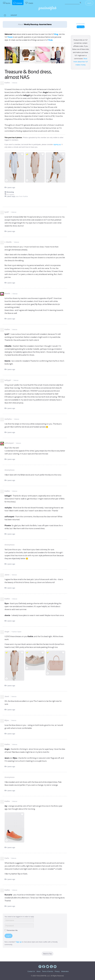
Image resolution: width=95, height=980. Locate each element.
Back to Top (47, 954)
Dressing (81, 27)
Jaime (7, 575)
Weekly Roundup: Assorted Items (38, 24)
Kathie (7, 83)
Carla (7, 858)
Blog (56, 34)
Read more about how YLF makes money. (81, 62)
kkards (7, 293)
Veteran (15, 83)
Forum (10, 37)
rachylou (8, 419)
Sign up (19, 942)
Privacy (57, 971)
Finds (51, 40)
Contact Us (31, 971)
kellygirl (8, 380)
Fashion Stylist (16, 632)
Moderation (65, 971)
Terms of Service (48, 971)
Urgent (14, 15)
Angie (7, 632)
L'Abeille (8, 242)
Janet (7, 696)
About (38, 971)
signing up (57, 144)
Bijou (7, 720)
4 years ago (10, 187)
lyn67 (7, 212)
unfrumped (9, 443)
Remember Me (11, 930)
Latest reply (11, 196)
